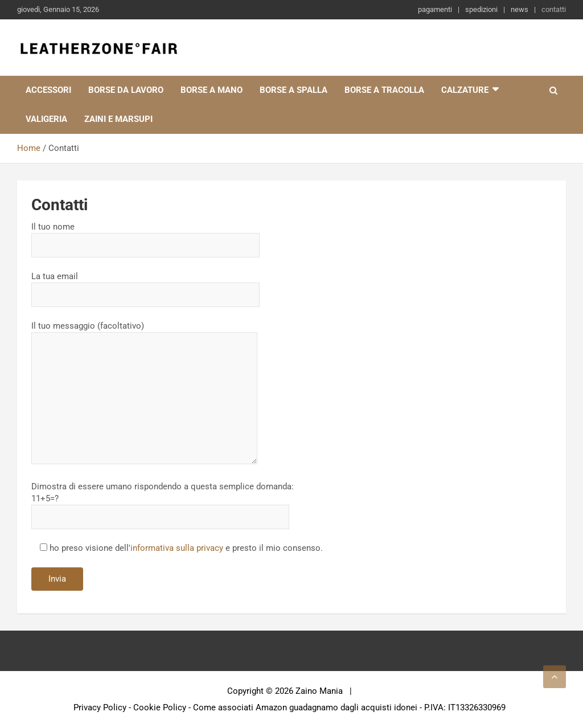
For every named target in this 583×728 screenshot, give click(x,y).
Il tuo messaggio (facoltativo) (144, 394)
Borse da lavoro (126, 90)
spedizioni (481, 9)
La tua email (145, 285)
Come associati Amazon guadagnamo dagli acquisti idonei (305, 707)
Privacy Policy (100, 707)
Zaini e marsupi (118, 119)
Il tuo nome (145, 236)
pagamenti (435, 9)
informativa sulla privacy (177, 548)
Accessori (48, 90)
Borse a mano (212, 90)
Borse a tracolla (384, 90)
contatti (554, 9)
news (520, 9)
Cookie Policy (160, 707)
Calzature (465, 90)
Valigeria (46, 119)
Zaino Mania (319, 691)
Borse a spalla (293, 90)
